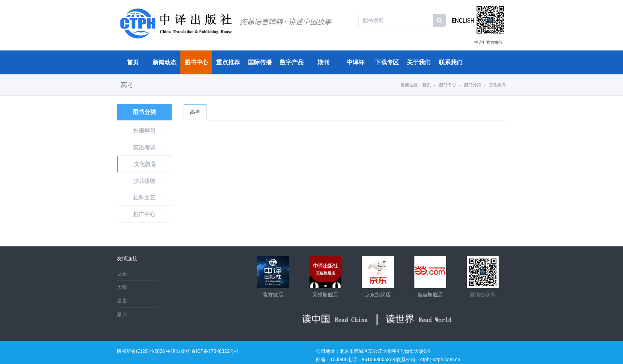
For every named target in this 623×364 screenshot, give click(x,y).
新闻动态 (164, 62)
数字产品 (292, 62)
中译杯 (355, 62)
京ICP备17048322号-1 (215, 351)
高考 (195, 112)
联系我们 (451, 62)
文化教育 (145, 164)
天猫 (122, 287)
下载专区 (387, 62)
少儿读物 (144, 181)
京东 (122, 274)
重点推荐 (228, 62)
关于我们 (419, 62)
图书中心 (196, 62)
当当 (122, 301)
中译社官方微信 (488, 42)
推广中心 (144, 214)
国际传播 (260, 62)
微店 (122, 314)
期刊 (323, 62)
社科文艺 (144, 197)
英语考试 (144, 147)
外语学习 (144, 131)
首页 (133, 62)
